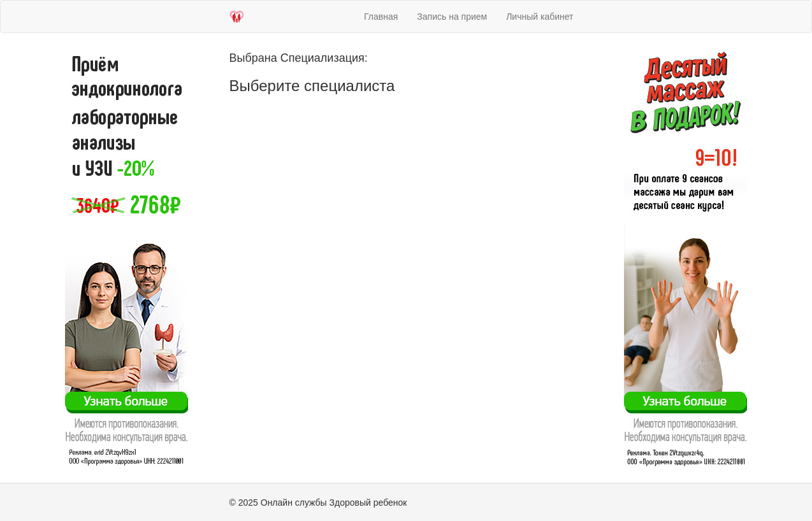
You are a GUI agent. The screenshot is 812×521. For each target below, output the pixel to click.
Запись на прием (452, 17)
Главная (381, 17)
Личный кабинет (540, 17)
